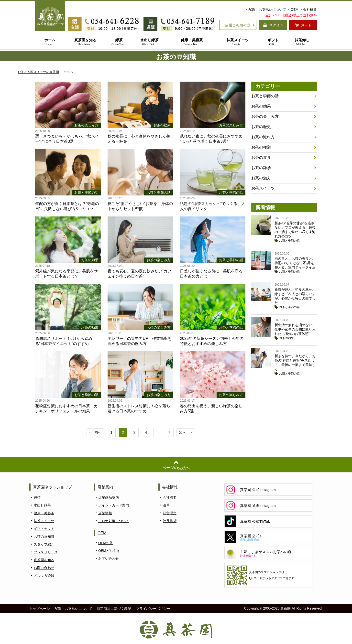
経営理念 (170, 513)
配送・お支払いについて (266, 10)
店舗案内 (105, 487)
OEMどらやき (109, 551)
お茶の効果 (261, 106)
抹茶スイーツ (236, 42)
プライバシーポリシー (153, 609)
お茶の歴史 (261, 127)
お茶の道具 (261, 157)
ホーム (48, 42)
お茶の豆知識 (44, 537)
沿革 (166, 505)
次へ (183, 432)
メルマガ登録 (44, 576)
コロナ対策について (114, 521)
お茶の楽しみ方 (265, 116)
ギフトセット (44, 529)
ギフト (271, 42)
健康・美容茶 (190, 42)
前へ (98, 432)
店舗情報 (105, 513)
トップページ (40, 609)
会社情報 (170, 487)
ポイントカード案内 (114, 505)
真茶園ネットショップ (53, 487)
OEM (293, 10)
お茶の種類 (261, 147)
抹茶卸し (301, 42)
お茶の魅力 (261, 178)
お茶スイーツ (263, 188)
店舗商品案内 (109, 498)
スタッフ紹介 (44, 545)
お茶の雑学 (261, 168)
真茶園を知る (84, 42)
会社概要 (309, 10)
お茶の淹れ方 (263, 137)
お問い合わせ (44, 568)
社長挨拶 (170, 521)
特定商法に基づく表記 (114, 609)
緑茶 (117, 42)
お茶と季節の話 (265, 96)
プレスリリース (46, 552)
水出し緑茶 (148, 42)
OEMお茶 (106, 543)
